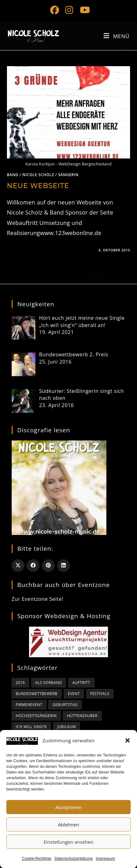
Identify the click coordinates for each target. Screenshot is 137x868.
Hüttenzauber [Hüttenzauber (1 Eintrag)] (82, 716)
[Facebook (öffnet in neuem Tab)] (55, 10)
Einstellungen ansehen (68, 842)
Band (13, 175)
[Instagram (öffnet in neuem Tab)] (69, 10)
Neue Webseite (38, 186)
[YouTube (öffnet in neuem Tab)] (83, 10)
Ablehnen (69, 825)
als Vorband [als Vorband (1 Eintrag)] (49, 683)
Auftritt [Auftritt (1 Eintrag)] (81, 683)
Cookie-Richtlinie (36, 859)
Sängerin (68, 175)
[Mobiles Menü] (116, 36)
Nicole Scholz (38, 175)
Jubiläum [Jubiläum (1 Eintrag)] (67, 727)
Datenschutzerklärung (74, 859)
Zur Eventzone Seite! (38, 599)
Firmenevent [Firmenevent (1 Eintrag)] (29, 705)
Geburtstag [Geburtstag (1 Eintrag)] (65, 705)
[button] (128, 740)
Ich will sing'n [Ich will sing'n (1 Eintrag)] (31, 727)
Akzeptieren (68, 807)
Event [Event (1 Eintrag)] (74, 694)
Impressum (106, 859)
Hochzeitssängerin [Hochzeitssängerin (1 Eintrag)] (36, 716)
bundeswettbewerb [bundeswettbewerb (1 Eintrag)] (37, 694)
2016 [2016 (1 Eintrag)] (20, 683)
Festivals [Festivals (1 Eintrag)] (100, 694)
